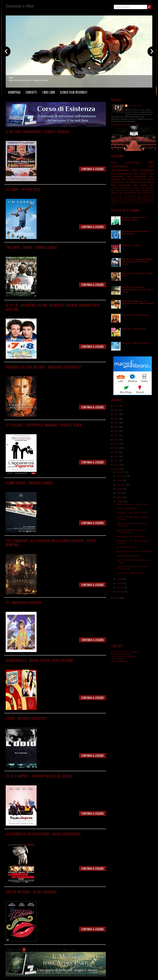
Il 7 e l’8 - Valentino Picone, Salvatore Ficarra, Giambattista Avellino (53, 307)
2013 (117, 452)
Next (65, 949)
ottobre (120, 480)
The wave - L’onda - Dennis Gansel (32, 247)
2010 (117, 465)
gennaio (121, 592)
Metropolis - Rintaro (131, 245)
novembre (121, 476)
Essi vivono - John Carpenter (135, 315)
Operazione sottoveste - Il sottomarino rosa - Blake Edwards (137, 302)
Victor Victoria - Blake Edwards (31, 892)
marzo (120, 583)
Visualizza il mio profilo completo (126, 125)
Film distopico (147, 188)
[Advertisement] (133, 622)
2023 (117, 410)
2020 (117, 423)
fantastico (132, 200)
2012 (117, 456)
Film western (143, 193)
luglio (119, 493)
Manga (31, 607)
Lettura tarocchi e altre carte (124, 656)
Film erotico (150, 202)
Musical (114, 205)
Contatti (31, 92)
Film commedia (37, 136)
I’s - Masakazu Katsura (24, 602)
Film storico (65, 372)
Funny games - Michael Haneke (29, 483)
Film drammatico (52, 136)
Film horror (148, 182)
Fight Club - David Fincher (134, 329)
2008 (117, 598)
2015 (117, 444)
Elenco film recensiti (74, 92)
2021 (117, 419)
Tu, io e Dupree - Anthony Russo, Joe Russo (39, 776)
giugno (120, 497)
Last (73, 949)
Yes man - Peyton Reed (23, 189)
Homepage (14, 92)
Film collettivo (139, 202)
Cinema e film (20, 6)
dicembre (121, 472)
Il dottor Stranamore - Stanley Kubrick (37, 131)
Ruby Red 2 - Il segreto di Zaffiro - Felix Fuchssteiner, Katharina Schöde (137, 262)
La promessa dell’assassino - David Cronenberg (43, 834)
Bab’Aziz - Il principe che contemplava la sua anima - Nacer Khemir (137, 290)
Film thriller (51, 838)
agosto (120, 489)
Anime (150, 179)
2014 (117, 448)
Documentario (144, 197)
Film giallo (129, 190)
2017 (117, 435)
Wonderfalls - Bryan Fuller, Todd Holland (39, 660)
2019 (117, 427)
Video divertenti (126, 197)
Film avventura (35, 549)
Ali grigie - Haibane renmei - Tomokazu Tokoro (135, 219)
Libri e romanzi (118, 659)
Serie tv (34, 665)
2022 (117, 414)
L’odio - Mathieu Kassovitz (26, 718)
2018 (117, 431)
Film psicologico (51, 252)
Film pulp (120, 202)
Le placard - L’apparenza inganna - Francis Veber (44, 425)
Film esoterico (130, 195)
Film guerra (65, 136)
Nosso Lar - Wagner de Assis (135, 343)
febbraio (121, 587)
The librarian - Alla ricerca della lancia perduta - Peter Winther (51, 543)
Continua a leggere (93, 169)
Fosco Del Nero (135, 106)
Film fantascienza (121, 173)
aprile (119, 579)
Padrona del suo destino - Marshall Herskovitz (44, 367)
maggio (120, 501)
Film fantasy (128, 179)
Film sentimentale (51, 372)
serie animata (142, 190)
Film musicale (48, 896)
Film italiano (61, 314)
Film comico (34, 194)
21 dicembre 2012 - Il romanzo (125, 652)
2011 (117, 461)
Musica (135, 197)
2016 (117, 440)
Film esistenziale (121, 185)
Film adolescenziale (128, 193)
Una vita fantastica (119, 661)
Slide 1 (11, 78)
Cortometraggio (143, 200)
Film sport (123, 200)
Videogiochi (129, 202)
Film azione (117, 182)
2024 (117, 406)
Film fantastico (62, 549)
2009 (117, 469)
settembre (121, 485)
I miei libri (49, 92)
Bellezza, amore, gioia (121, 654)
